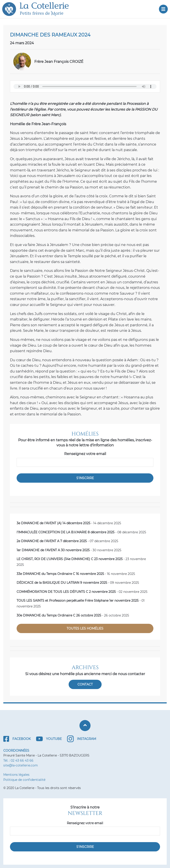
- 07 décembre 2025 (67, 541)
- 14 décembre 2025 (69, 523)
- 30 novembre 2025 (69, 550)
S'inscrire (85, 478)
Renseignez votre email (85, 454)
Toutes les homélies (85, 628)
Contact (85, 684)
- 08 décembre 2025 (81, 532)
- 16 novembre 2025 (76, 574)
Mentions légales (16, 775)
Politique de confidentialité (24, 780)
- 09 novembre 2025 (78, 583)
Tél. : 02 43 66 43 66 (18, 760)
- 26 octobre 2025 (73, 615)
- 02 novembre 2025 (82, 592)
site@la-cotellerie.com (21, 765)
